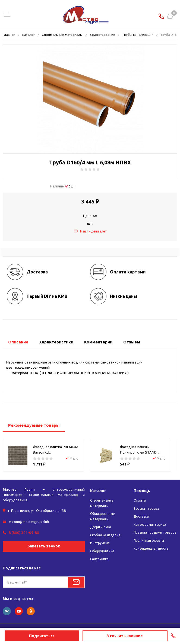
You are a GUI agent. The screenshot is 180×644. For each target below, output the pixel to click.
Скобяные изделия (105, 535)
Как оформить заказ (150, 525)
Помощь (142, 491)
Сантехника (99, 559)
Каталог (99, 491)
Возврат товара (146, 508)
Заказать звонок (44, 546)
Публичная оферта (149, 541)
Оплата (140, 500)
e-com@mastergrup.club (28, 521)
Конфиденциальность (151, 548)
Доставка (141, 516)
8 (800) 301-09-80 (22, 532)
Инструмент (100, 543)
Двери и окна (101, 527)
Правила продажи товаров (155, 532)
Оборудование (102, 551)
